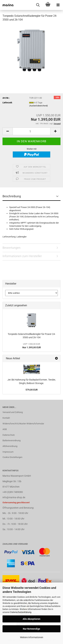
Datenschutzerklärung (21, 612)
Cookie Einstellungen (12, 457)
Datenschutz (9, 435)
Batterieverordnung (12, 440)
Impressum (8, 452)
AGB (5, 429)
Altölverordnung (10, 446)
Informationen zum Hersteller (22, 256)
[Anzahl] (32, 131)
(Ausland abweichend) (38, 106)
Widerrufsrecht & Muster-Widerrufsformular (23, 424)
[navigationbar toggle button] (58, 5)
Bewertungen (12, 248)
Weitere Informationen (32, 637)
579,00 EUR (32, 390)
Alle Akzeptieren (32, 619)
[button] (8, 131)
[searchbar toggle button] (38, 5)
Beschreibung (12, 196)
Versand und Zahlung (13, 412)
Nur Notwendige (32, 629)
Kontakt (6, 418)
